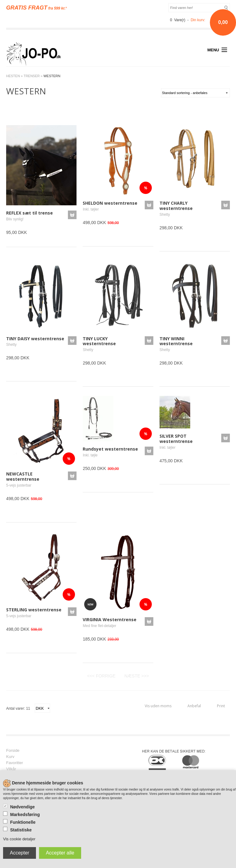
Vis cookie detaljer (19, 839)
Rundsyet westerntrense (110, 449)
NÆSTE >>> (137, 676)
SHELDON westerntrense (110, 203)
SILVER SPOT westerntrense (176, 439)
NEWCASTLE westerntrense (23, 476)
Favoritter (15, 763)
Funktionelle (23, 822)
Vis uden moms (158, 706)
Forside (13, 751)
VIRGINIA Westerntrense (110, 619)
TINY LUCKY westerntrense (99, 341)
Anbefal (194, 706)
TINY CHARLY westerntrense (176, 206)
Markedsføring (25, 815)
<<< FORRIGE (101, 676)
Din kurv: (198, 20)
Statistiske (21, 830)
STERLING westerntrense (34, 610)
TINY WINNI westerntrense (176, 341)
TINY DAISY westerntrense (35, 339)
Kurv (10, 757)
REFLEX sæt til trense (29, 213)
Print (221, 706)
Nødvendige (22, 807)
